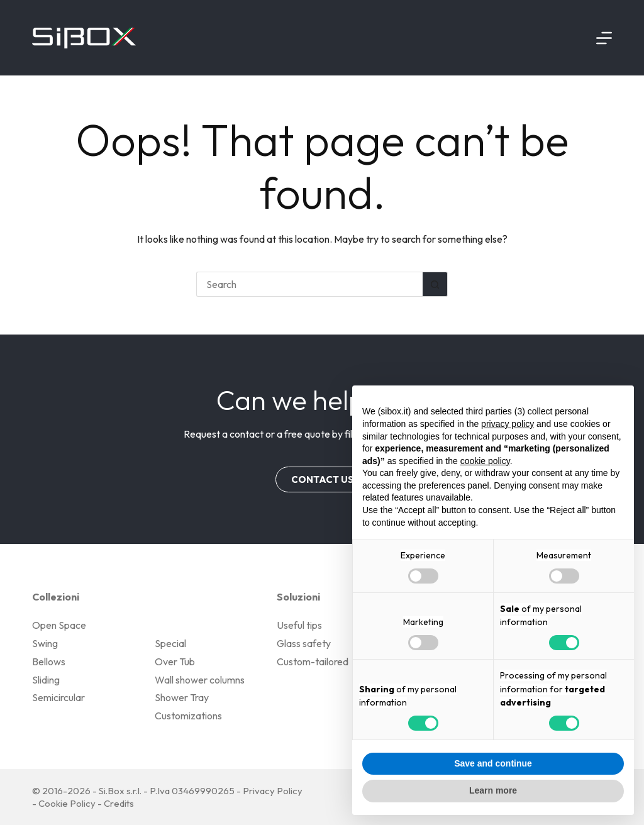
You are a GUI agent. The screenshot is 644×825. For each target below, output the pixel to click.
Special (170, 643)
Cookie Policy (67, 803)
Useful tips (299, 625)
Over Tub (175, 662)
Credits (119, 803)
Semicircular (58, 697)
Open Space (59, 625)
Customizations (188, 716)
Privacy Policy (273, 791)
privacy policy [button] (508, 424)
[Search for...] (309, 284)
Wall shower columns (200, 680)
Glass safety (304, 643)
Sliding (46, 680)
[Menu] (604, 38)
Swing (45, 643)
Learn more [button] (493, 790)
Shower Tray (182, 697)
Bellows (49, 662)
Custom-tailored (313, 662)
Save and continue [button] (493, 763)
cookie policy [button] (485, 461)
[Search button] (435, 284)
